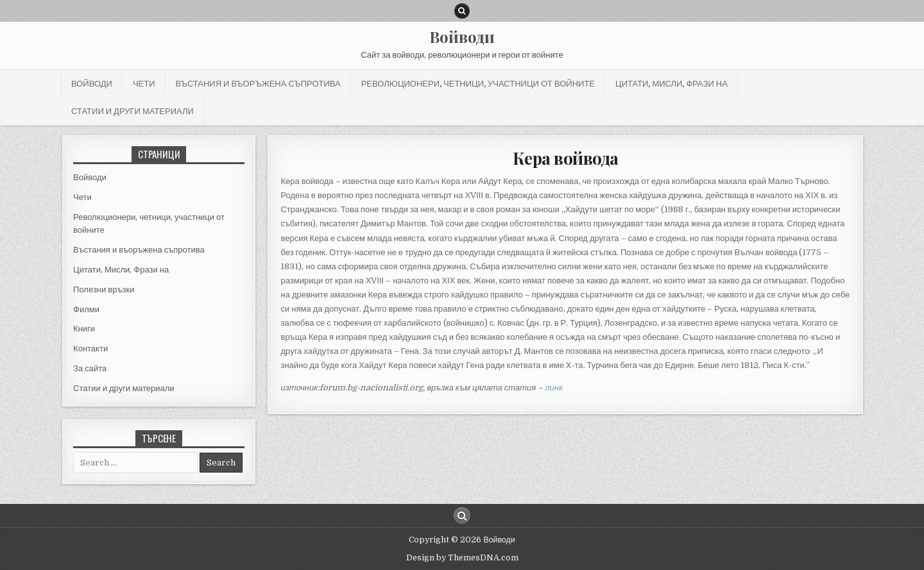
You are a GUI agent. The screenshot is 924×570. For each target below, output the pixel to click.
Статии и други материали (133, 111)
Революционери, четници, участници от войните (478, 83)
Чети (144, 83)
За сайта (90, 368)
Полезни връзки (104, 289)
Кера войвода (566, 158)
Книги (84, 329)
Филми (86, 309)
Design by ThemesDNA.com (462, 558)
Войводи (462, 37)
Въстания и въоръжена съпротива (258, 83)
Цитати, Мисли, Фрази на (672, 83)
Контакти (90, 348)
